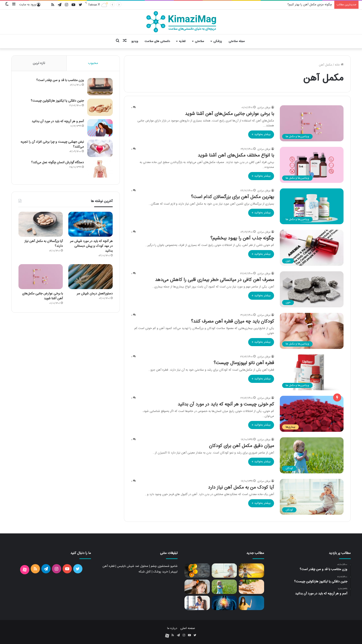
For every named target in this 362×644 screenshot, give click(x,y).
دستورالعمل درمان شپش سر (95, 294)
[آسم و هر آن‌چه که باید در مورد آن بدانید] (100, 128)
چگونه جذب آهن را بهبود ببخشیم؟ (242, 238)
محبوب (93, 63)
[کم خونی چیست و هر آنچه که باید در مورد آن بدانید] (312, 414)
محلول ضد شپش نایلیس (133, 566)
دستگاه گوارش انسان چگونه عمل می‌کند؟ (57, 163)
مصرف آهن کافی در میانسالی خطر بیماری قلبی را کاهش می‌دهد (214, 280)
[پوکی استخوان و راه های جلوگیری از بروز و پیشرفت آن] (197, 603)
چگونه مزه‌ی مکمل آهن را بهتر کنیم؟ (310, 5)
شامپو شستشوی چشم (164, 566)
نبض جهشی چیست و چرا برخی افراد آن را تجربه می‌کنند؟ (52, 144)
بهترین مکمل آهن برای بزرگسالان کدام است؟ (232, 197)
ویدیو (135, 41)
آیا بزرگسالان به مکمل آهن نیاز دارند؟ (44, 244)
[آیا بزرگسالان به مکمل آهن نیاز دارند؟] (41, 224)
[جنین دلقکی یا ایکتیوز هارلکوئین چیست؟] (100, 107)
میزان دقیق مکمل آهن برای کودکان (241, 446)
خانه (339, 65)
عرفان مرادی (264, 108)
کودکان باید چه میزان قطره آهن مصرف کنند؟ (232, 322)
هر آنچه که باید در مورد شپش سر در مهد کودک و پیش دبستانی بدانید (91, 246)
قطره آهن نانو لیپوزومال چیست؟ (244, 363)
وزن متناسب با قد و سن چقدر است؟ (60, 80)
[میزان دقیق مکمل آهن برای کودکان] (312, 455)
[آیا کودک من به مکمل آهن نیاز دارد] (312, 497)
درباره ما (172, 628)
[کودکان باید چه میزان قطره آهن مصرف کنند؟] (312, 331)
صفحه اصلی (188, 628)
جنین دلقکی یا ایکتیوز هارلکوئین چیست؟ (57, 101)
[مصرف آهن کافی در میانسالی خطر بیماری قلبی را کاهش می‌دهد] (312, 289)
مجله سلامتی (237, 41)
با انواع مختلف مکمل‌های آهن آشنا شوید (236, 156)
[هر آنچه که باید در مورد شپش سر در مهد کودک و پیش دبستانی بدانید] (90, 224)
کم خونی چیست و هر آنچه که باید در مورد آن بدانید (226, 404)
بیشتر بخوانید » (261, 134)
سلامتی (199, 41)
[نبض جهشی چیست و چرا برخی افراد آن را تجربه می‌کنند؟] (100, 148)
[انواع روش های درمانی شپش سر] (197, 587)
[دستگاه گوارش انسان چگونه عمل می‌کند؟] (100, 169)
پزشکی (218, 41)
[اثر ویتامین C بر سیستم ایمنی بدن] (251, 603)
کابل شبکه (145, 572)
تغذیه (182, 41)
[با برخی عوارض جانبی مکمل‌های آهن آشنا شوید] (312, 123)
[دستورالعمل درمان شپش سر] (90, 277)
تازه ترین (39, 63)
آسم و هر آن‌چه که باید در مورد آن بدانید (58, 121)
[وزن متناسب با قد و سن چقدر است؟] (100, 87)
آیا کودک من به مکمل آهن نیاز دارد (241, 488)
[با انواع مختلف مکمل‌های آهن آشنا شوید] (312, 165)
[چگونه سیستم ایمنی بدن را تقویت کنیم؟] (224, 603)
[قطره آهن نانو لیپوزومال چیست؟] (312, 372)
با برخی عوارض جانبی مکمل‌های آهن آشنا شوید (229, 114)
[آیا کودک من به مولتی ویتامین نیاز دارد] (251, 571)
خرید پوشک (161, 572)
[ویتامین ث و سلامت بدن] (197, 571)
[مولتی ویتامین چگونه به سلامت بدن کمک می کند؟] (251, 587)
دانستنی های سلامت (157, 41)
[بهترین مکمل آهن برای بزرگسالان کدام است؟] (312, 206)
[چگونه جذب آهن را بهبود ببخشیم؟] (312, 248)
